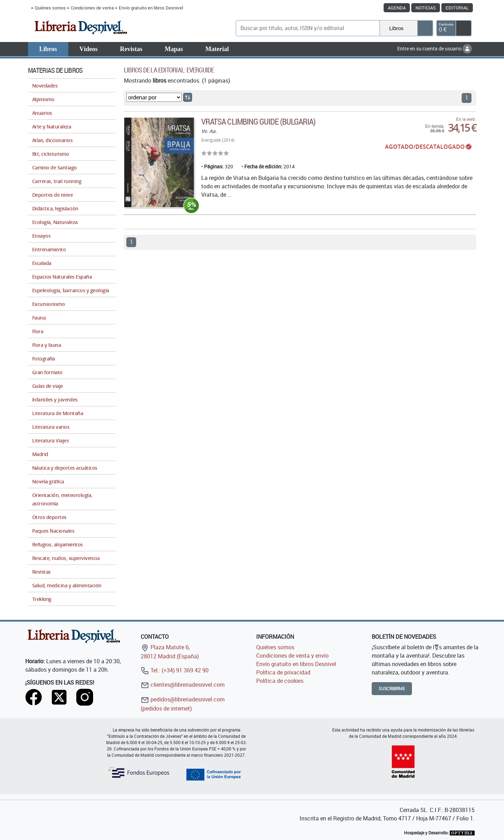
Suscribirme (392, 689)
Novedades (45, 86)
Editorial (457, 8)
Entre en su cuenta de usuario (435, 48)
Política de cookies (280, 681)
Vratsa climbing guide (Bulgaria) (258, 121)
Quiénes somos (50, 8)
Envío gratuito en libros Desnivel (151, 8)
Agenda (397, 8)
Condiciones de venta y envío (292, 656)
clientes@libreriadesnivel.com (183, 685)
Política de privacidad (283, 672)
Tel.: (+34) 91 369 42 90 (175, 670)
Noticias (426, 8)
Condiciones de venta (92, 8)
